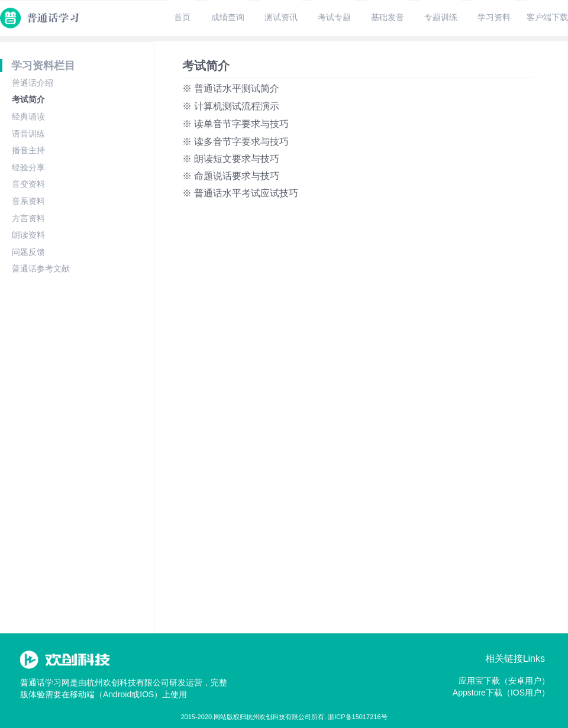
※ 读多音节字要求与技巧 (235, 142)
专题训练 (441, 17)
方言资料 (28, 218)
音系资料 (28, 201)
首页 (182, 17)
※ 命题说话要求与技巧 (231, 176)
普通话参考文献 (41, 268)
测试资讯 (281, 17)
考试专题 (334, 17)
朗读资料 (28, 235)
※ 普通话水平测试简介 (231, 88)
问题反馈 (28, 252)
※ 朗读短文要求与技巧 (231, 159)
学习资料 (494, 17)
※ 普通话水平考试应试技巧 (240, 193)
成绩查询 (228, 17)
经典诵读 (28, 117)
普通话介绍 (33, 83)
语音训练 (28, 134)
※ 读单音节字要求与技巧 (235, 124)
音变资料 (28, 184)
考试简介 (28, 99)
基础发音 (388, 17)
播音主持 (28, 150)
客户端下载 (547, 17)
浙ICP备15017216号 (357, 717)
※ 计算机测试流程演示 (231, 106)
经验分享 (28, 167)
